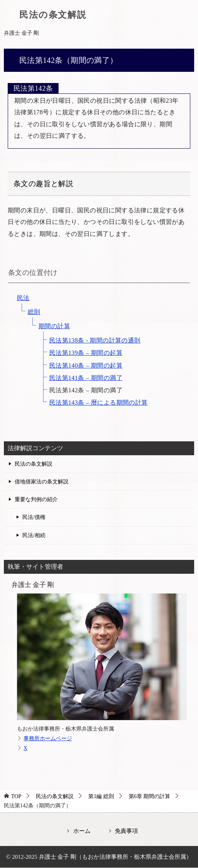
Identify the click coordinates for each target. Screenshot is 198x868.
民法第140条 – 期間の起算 (86, 365)
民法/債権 (34, 517)
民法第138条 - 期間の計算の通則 (95, 340)
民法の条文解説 (53, 15)
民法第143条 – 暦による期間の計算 (99, 403)
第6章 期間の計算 (150, 796)
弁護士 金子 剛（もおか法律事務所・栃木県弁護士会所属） (116, 857)
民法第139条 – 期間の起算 (86, 353)
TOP (16, 796)
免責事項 (126, 831)
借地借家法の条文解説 (42, 482)
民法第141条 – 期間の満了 (86, 378)
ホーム (82, 831)
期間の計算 (54, 326)
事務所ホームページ (48, 738)
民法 (23, 298)
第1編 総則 (101, 796)
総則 (34, 312)
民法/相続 (34, 535)
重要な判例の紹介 (36, 499)
